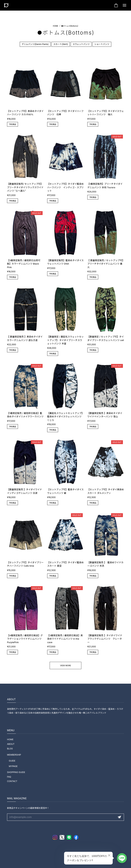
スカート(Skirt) (61, 44)
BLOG (10, 749)
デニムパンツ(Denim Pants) (35, 44)
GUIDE (12, 761)
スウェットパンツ (81, 44)
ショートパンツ (102, 44)
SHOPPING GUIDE (16, 772)
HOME (10, 739)
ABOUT (11, 744)
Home (55, 26)
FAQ (9, 777)
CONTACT (12, 781)
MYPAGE (13, 766)
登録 (119, 817)
